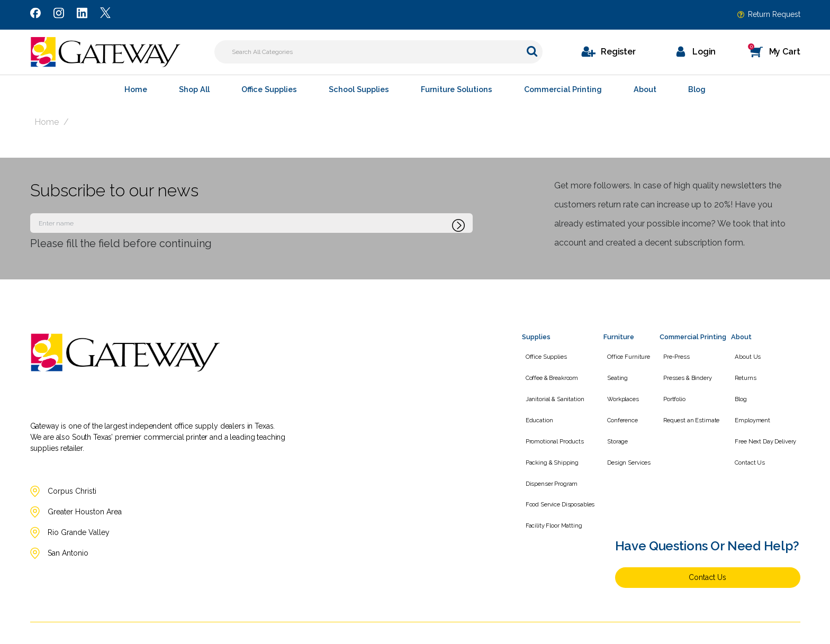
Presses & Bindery (684, 372)
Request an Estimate (688, 406)
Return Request (774, 14)
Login (704, 52)
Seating (614, 372)
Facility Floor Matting (550, 493)
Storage (614, 424)
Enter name (33, 213)
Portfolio (671, 389)
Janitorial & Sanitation (551, 389)
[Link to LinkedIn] (82, 15)
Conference (619, 406)
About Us (752, 355)
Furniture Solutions (457, 89)
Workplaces (619, 389)
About (645, 89)
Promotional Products (551, 424)
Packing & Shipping (548, 441)
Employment (757, 406)
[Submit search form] (532, 51)
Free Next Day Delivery (770, 424)
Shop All (194, 89)
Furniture (619, 337)
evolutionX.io (782, 632)
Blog (697, 89)
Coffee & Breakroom (548, 372)
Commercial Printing (563, 89)
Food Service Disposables (557, 476)
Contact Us (754, 441)
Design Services (625, 441)
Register (618, 52)
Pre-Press (673, 355)
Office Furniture (625, 355)
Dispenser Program (548, 459)
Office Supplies (269, 89)
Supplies (536, 337)
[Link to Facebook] (35, 15)
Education (536, 406)
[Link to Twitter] (105, 15)
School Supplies (359, 89)
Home (136, 89)
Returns (750, 372)
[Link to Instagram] (59, 15)
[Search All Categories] (378, 52)
